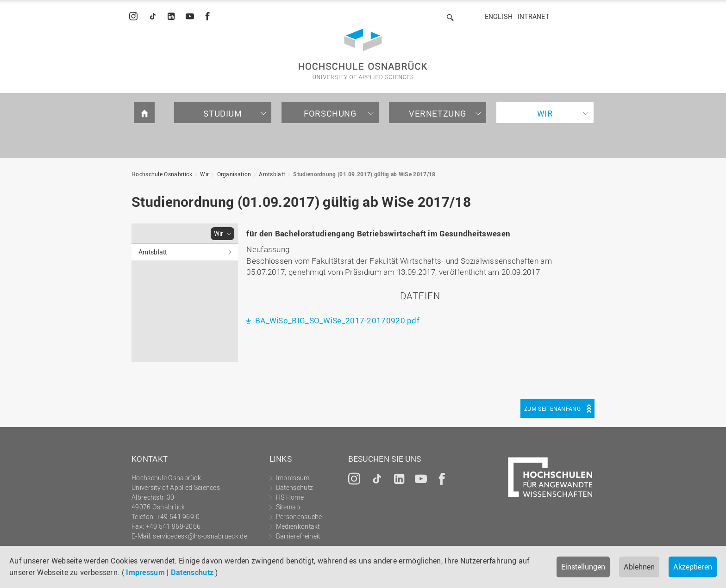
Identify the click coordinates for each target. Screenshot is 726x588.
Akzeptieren (693, 567)
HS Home (290, 497)
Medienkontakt (298, 526)
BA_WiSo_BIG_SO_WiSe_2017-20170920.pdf (336, 320)
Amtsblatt (272, 174)
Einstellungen (583, 567)
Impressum (145, 572)
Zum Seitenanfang (552, 409)
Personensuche (299, 517)
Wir (545, 113)
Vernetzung (438, 113)
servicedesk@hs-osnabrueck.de (200, 536)
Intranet (533, 16)
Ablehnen (639, 567)
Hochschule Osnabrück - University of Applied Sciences (363, 54)
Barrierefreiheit (298, 536)
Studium (222, 113)
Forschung (330, 113)
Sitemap (288, 507)
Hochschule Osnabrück (162, 174)
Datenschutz (192, 572)
